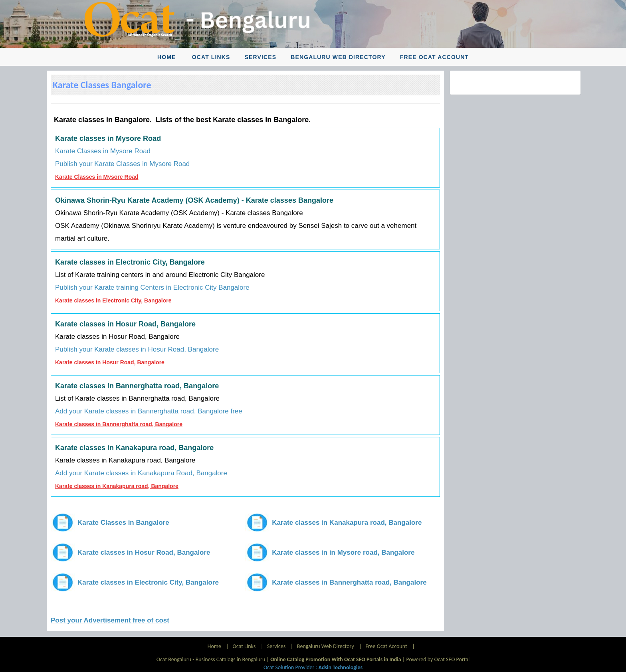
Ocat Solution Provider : (313, 667)
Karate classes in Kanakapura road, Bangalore (117, 486)
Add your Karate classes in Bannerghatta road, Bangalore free (149, 411)
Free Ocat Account (434, 57)
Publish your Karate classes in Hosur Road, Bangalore (137, 349)
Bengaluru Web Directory (338, 57)
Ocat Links (211, 57)
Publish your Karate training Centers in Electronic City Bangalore (152, 288)
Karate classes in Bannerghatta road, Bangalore (119, 424)
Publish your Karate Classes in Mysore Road (122, 164)
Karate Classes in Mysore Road (103, 151)
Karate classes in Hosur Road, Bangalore (110, 362)
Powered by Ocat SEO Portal (438, 659)
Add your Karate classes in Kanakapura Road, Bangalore (141, 473)
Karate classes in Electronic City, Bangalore (113, 300)
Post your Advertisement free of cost (110, 620)
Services (261, 57)
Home (166, 57)
